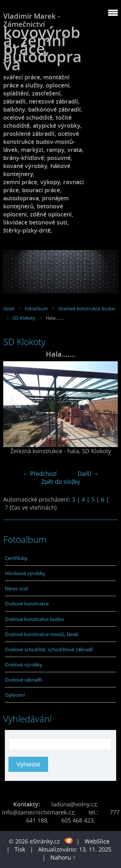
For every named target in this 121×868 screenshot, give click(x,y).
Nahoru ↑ (63, 857)
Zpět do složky (61, 482)
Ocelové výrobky (24, 664)
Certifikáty (16, 558)
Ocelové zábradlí (23, 680)
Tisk (20, 849)
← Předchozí (40, 474)
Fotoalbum (36, 309)
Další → (88, 474)
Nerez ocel (16, 588)
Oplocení (15, 695)
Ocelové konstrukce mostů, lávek (42, 634)
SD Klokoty (24, 318)
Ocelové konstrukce (27, 604)
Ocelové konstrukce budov (87, 309)
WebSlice (97, 841)
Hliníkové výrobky (25, 573)
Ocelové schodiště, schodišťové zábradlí (49, 649)
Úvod (9, 309)
